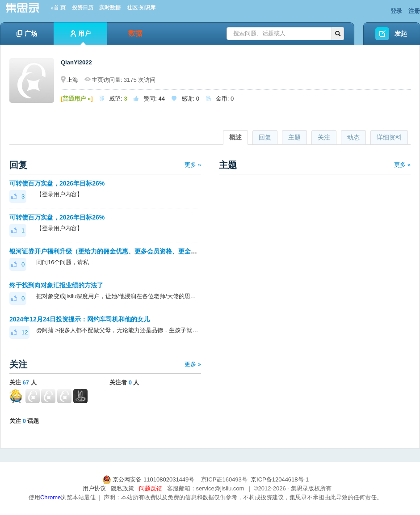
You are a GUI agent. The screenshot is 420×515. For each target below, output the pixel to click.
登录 (396, 11)
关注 (324, 137)
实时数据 (110, 8)
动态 (353, 137)
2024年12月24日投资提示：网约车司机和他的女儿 (80, 319)
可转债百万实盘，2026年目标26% (57, 183)
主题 (294, 137)
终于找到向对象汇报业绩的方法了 (56, 285)
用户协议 (94, 488)
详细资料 (389, 137)
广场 (27, 34)
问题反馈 (151, 488)
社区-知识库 (141, 8)
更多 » (193, 165)
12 (19, 332)
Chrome (50, 497)
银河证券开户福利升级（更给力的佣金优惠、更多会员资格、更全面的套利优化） (122, 251)
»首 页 (58, 8)
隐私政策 (122, 488)
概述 (235, 137)
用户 (81, 37)
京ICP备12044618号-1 (280, 479)
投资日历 (83, 8)
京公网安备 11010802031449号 (149, 479)
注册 (414, 11)
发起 (401, 34)
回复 (265, 137)
